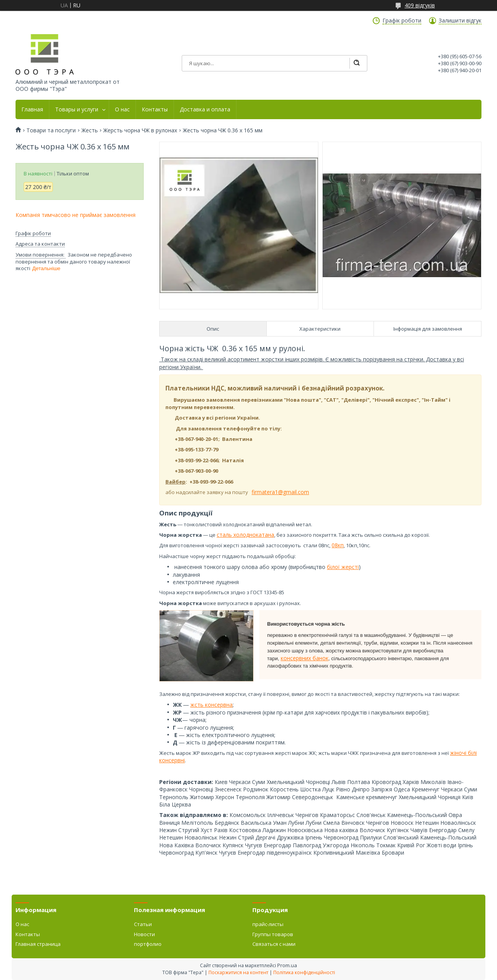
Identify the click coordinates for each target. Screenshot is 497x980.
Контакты (155, 109)
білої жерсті (343, 567)
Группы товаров (273, 934)
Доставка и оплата (205, 109)
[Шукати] (356, 63)
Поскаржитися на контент (238, 972)
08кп (338, 545)
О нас (122, 109)
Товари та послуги (51, 130)
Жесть (90, 130)
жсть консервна (211, 705)
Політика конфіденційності (304, 972)
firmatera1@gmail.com (280, 492)
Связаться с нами (274, 944)
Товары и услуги (77, 109)
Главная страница (38, 944)
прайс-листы (268, 924)
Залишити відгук (460, 21)
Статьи (143, 924)
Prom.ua (287, 965)
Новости (144, 934)
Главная (32, 109)
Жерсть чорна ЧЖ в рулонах (140, 130)
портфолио (148, 944)
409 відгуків (420, 5)
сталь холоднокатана (245, 535)
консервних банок (305, 658)
